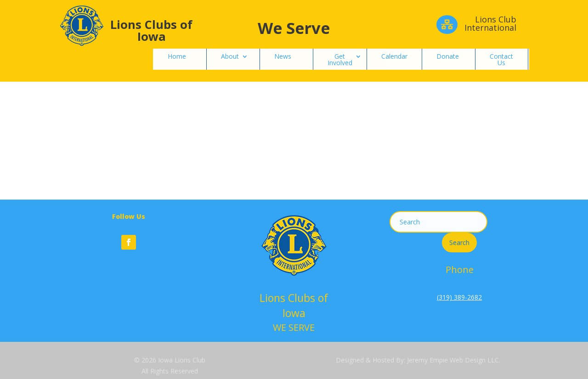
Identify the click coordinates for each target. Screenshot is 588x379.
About (230, 56)
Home (177, 56)
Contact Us (501, 59)
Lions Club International (490, 23)
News (283, 56)
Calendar (394, 56)
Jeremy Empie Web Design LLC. (454, 360)
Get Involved (340, 59)
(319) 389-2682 (459, 297)
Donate (448, 56)
